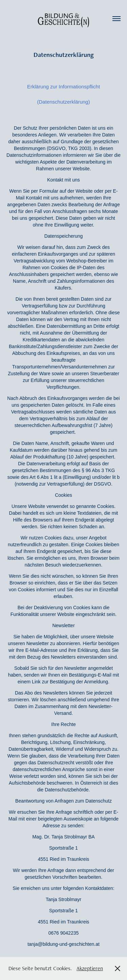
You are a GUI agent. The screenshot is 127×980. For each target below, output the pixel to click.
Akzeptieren (90, 968)
